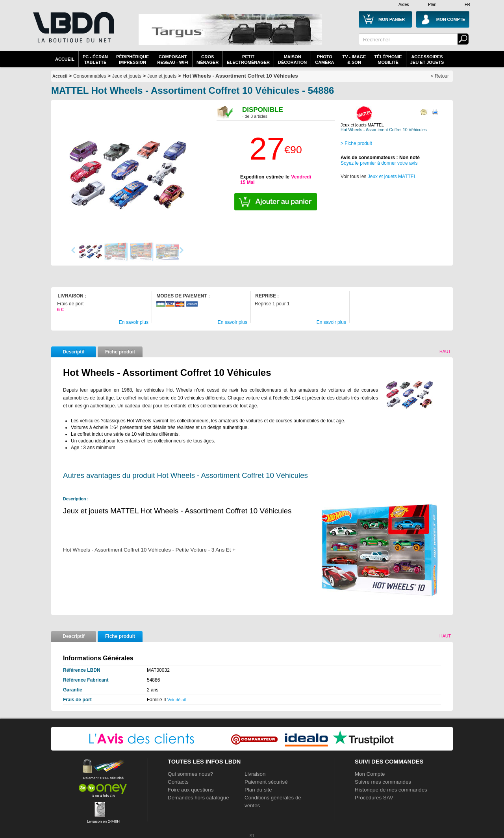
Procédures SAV (374, 798)
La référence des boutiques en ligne (73, 32)
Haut (445, 351)
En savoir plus (134, 322)
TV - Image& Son (354, 59)
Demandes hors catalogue (198, 798)
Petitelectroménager (248, 59)
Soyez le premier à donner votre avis (379, 163)
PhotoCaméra (324, 59)
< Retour (440, 76)
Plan (432, 4)
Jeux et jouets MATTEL (392, 177)
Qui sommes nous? (190, 774)
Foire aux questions (191, 790)
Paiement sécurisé (266, 782)
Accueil (65, 59)
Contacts (178, 782)
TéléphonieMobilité (388, 59)
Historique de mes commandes (391, 790)
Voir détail (177, 700)
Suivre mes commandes (383, 782)
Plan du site (258, 790)
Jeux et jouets (127, 76)
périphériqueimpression (132, 59)
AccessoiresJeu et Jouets (427, 59)
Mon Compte (370, 774)
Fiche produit (120, 352)
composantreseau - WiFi (173, 59)
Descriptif (73, 352)
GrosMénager (208, 59)
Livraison (255, 774)
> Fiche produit (356, 143)
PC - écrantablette (95, 59)
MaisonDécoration (292, 59)
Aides (404, 4)
